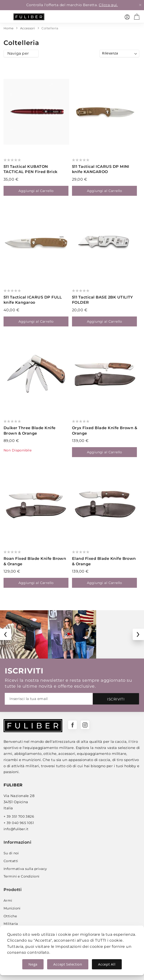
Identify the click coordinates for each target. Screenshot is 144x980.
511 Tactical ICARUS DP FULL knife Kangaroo (33, 300)
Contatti (11, 861)
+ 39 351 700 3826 (19, 816)
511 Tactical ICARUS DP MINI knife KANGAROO (101, 169)
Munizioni (12, 908)
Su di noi (11, 853)
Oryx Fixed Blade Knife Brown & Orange (105, 430)
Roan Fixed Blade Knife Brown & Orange (35, 561)
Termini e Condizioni (21, 876)
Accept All (107, 964)
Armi (8, 900)
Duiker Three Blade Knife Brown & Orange (30, 430)
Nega (33, 964)
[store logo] (29, 17)
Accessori (28, 28)
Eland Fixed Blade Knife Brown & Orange (104, 561)
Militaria (11, 924)
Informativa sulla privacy (25, 869)
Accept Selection (68, 964)
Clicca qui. (108, 5)
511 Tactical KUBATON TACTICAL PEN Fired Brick (31, 169)
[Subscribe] (116, 699)
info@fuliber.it (16, 829)
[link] (127, 17)
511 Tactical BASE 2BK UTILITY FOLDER (103, 300)
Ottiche (10, 916)
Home (9, 28)
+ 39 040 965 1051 (19, 823)
